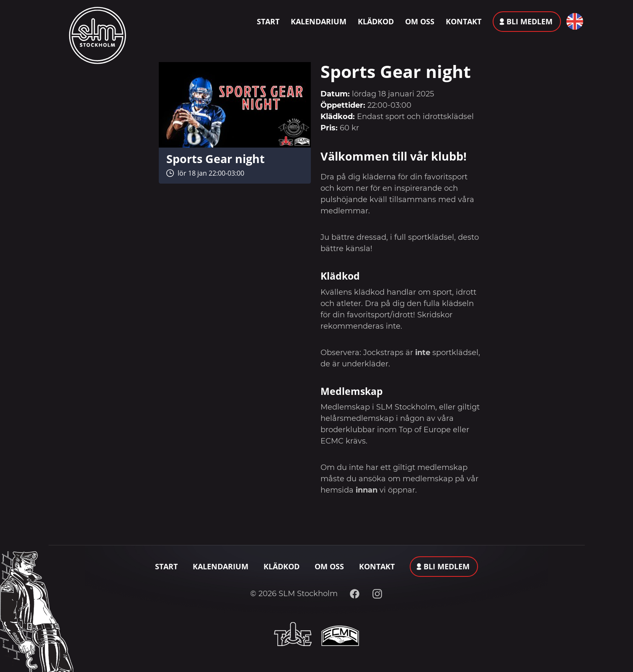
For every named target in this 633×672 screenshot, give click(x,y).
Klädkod (376, 21)
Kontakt (464, 21)
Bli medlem (530, 21)
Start (268, 21)
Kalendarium (319, 21)
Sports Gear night (216, 159)
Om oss (420, 21)
